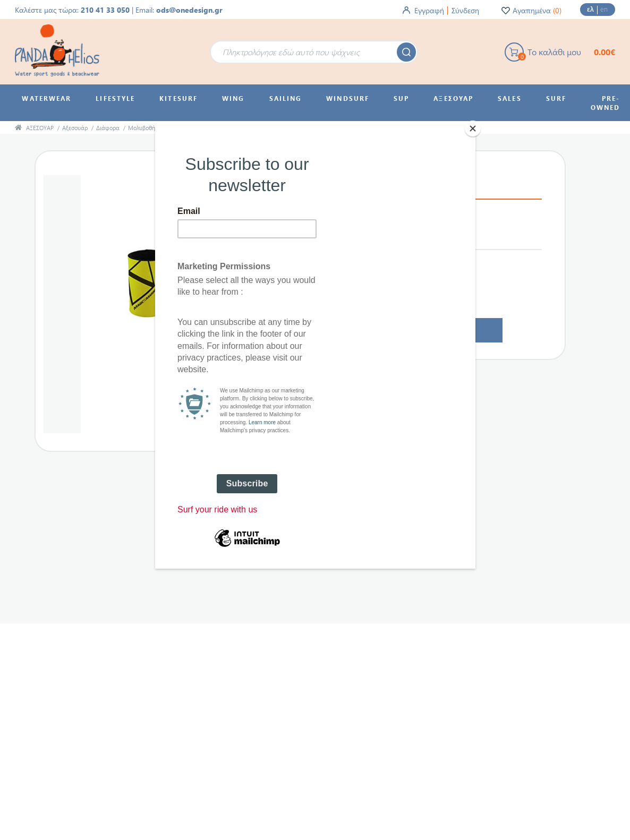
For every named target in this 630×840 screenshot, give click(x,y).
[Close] (473, 128)
